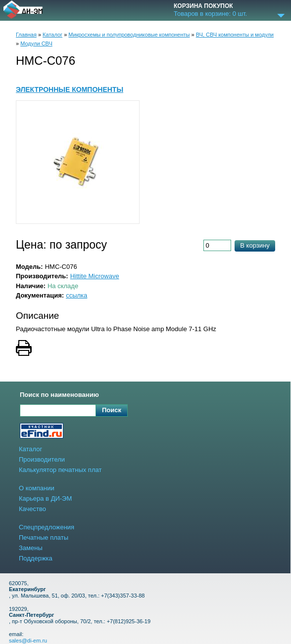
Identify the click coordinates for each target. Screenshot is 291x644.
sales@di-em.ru (28, 641)
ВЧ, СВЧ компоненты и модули (235, 35)
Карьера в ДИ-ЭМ (45, 498)
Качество (32, 509)
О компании (37, 488)
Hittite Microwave (95, 276)
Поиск (112, 410)
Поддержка (36, 558)
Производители (42, 459)
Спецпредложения (47, 527)
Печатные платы (44, 537)
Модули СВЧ (36, 43)
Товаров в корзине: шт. (210, 14)
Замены (31, 548)
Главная (26, 35)
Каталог (52, 35)
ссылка (76, 295)
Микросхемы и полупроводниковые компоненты (129, 35)
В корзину (255, 245)
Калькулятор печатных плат (60, 470)
